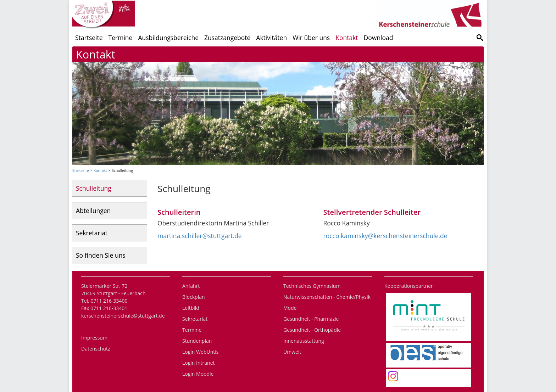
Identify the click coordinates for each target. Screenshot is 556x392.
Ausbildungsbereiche (168, 38)
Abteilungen (93, 211)
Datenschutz (96, 349)
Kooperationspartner (409, 286)
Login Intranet (199, 363)
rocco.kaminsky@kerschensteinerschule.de (385, 236)
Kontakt (347, 38)
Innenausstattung (304, 341)
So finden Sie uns (101, 255)
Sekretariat (92, 233)
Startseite (89, 38)
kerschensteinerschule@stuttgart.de (123, 316)
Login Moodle (198, 374)
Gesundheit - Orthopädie (312, 330)
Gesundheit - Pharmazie (311, 319)
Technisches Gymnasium (312, 286)
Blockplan (194, 297)
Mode (290, 308)
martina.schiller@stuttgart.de (200, 236)
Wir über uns (311, 38)
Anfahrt (191, 286)
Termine (121, 38)
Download (379, 38)
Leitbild (191, 308)
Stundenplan (197, 341)
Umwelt (292, 352)
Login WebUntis (200, 352)
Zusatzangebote (227, 38)
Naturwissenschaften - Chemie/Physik (327, 297)
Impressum (94, 338)
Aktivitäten (271, 38)
